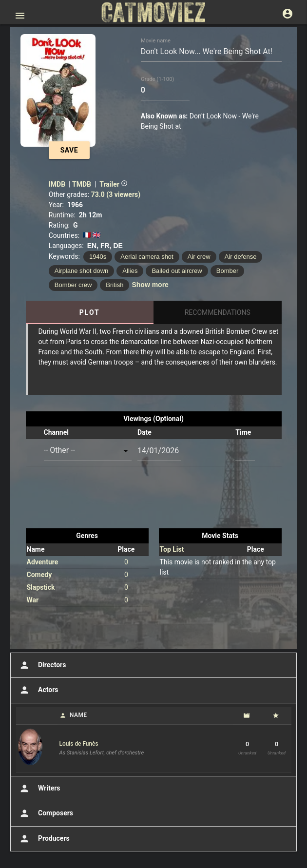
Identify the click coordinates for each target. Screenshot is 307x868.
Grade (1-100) (157, 79)
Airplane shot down (82, 271)
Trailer (114, 184)
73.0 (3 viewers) (116, 194)
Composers (45, 813)
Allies (130, 271)
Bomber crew (73, 285)
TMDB (82, 184)
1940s (98, 257)
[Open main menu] (20, 16)
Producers (44, 839)
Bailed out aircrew (177, 271)
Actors (38, 690)
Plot (90, 312)
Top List (172, 549)
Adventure (43, 562)
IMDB (57, 184)
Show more (150, 285)
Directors (42, 665)
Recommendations (218, 312)
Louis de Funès (79, 744)
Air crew (199, 257)
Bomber (228, 271)
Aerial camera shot (147, 257)
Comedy (39, 575)
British (115, 285)
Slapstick (41, 587)
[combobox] (88, 451)
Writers (39, 789)
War (33, 600)
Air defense (241, 257)
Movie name (156, 41)
